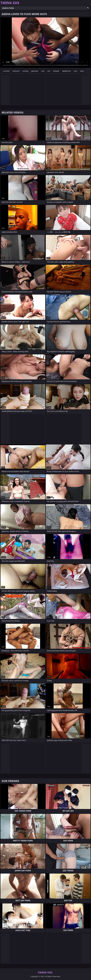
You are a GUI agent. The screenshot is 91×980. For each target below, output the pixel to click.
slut (49, 71)
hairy (82, 71)
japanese (35, 71)
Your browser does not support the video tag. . (45, 43)
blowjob (56, 71)
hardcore (16, 71)
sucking (25, 71)
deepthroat (66, 71)
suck (75, 71)
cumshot (6, 71)
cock (43, 71)
